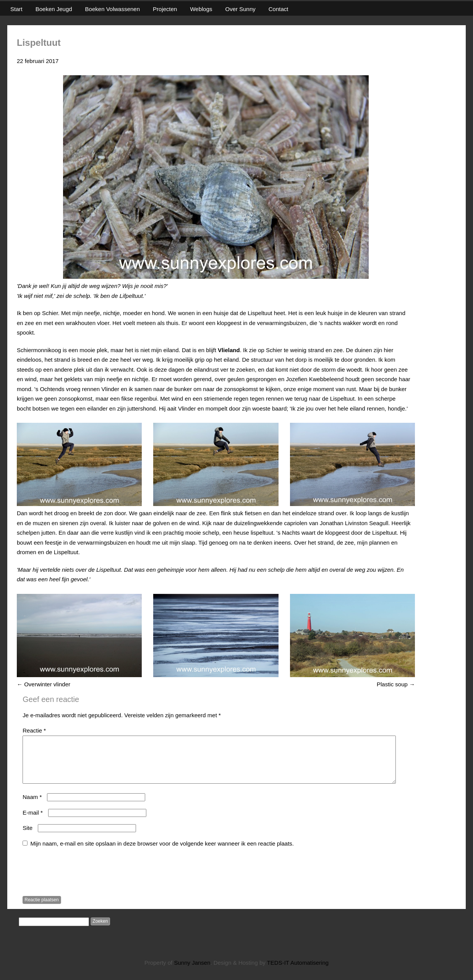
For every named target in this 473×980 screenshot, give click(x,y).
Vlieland (229, 350)
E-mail (33, 822)
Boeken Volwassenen (113, 9)
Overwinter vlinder (44, 684)
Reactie (34, 730)
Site (28, 837)
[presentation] (81, 882)
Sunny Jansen (192, 972)
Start (16, 9)
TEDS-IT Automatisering (298, 972)
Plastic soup (396, 684)
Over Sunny (241, 9)
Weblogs (201, 9)
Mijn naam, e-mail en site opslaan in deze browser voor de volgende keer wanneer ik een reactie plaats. (162, 853)
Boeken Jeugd (54, 9)
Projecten (165, 9)
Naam (32, 806)
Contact (279, 9)
